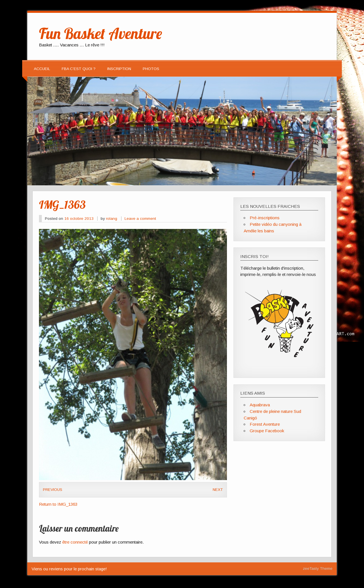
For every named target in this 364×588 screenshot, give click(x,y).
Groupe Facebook (267, 431)
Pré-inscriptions (265, 218)
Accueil (42, 69)
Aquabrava (260, 405)
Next (218, 490)
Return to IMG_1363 (58, 504)
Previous (53, 490)
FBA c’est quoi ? (79, 69)
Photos (151, 69)
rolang (112, 219)
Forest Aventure (265, 424)
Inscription (119, 69)
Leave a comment (140, 219)
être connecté (75, 542)
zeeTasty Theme (318, 568)
